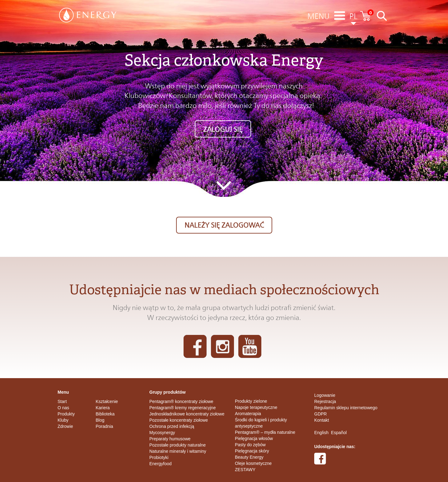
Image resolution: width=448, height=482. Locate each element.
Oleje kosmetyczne (253, 463)
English (321, 433)
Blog (100, 420)
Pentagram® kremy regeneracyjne (182, 408)
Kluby (63, 420)
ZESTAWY (245, 470)
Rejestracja (325, 401)
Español (339, 433)
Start (62, 401)
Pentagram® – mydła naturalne (265, 432)
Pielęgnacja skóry (252, 451)
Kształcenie (107, 401)
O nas (63, 408)
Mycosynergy (162, 433)
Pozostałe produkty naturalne (177, 445)
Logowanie (325, 395)
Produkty (66, 414)
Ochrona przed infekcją (172, 426)
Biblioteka (105, 414)
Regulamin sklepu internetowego (346, 408)
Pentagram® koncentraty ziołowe (181, 401)
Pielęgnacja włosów (254, 438)
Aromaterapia (248, 414)
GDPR (320, 414)
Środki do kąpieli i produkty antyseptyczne (261, 423)
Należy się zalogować (224, 225)
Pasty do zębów (250, 445)
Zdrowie (65, 426)
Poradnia (105, 426)
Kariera (103, 408)
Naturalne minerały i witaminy (178, 451)
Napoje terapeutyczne (256, 407)
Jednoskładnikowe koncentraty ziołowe (187, 414)
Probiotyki (159, 457)
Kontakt (322, 420)
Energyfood (161, 464)
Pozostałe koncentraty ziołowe (179, 420)
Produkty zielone (251, 401)
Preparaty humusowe (170, 439)
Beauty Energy (249, 457)
